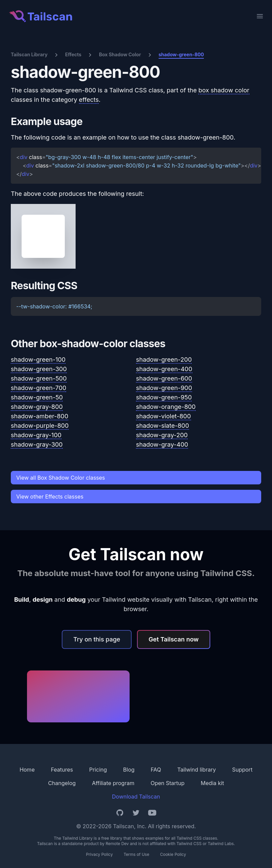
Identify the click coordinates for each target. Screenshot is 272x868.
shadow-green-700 (38, 388)
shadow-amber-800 (39, 416)
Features (62, 770)
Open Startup (168, 783)
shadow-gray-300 (37, 444)
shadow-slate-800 (162, 426)
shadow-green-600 (164, 378)
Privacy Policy (99, 854)
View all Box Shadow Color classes (61, 478)
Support (242, 770)
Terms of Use (136, 854)
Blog (129, 770)
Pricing (98, 770)
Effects (73, 54)
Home (27, 770)
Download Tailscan (136, 797)
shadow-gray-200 (162, 435)
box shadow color (224, 90)
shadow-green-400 (164, 369)
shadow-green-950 (164, 397)
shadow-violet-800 (164, 416)
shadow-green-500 (39, 378)
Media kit (212, 783)
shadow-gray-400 (162, 444)
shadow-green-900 (164, 388)
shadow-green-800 (181, 54)
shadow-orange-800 (166, 407)
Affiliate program (113, 783)
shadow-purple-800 (40, 426)
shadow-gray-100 (36, 435)
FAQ (156, 770)
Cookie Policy (173, 854)
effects (89, 100)
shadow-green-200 (164, 360)
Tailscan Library (29, 54)
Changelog (62, 783)
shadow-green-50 (37, 397)
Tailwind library (196, 770)
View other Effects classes (50, 497)
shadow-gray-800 (37, 407)
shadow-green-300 (39, 369)
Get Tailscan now (174, 639)
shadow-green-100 (38, 360)
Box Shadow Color (120, 54)
